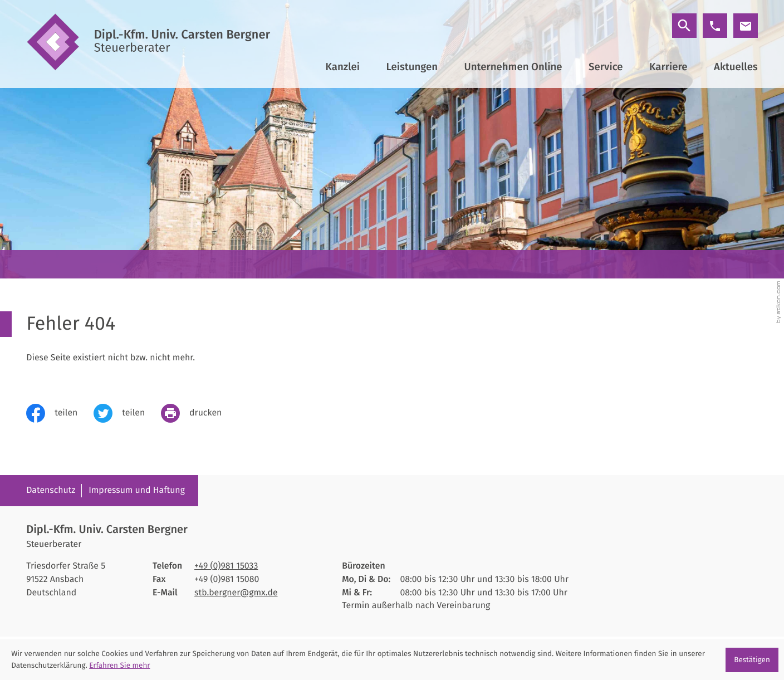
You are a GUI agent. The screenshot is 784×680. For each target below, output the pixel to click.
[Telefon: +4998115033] (226, 566)
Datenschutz (51, 490)
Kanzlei (343, 67)
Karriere (668, 67)
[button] (715, 26)
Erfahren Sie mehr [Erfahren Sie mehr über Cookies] (119, 665)
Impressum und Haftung (137, 490)
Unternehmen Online (513, 67)
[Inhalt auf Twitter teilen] (127, 413)
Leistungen (412, 67)
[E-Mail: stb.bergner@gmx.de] (746, 26)
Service (606, 67)
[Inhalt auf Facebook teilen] (60, 413)
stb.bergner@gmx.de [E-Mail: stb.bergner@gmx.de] (236, 593)
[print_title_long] (199, 413)
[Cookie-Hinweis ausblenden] (752, 660)
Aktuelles (736, 67)
